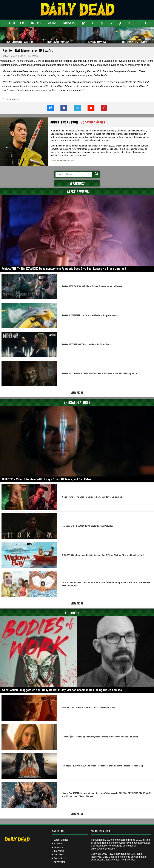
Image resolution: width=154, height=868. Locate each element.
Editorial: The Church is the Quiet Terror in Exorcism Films (88, 708)
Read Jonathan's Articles (62, 161)
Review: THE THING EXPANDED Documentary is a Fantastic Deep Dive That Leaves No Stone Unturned (64, 269)
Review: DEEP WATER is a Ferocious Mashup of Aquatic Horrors (90, 315)
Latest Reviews (77, 191)
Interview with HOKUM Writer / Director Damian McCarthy (87, 526)
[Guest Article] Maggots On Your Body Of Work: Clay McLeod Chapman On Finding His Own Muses (62, 690)
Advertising (59, 862)
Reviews (52, 23)
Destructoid (14, 99)
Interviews (69, 23)
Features (36, 23)
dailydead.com (123, 854)
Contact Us (59, 858)
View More (77, 393)
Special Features (77, 402)
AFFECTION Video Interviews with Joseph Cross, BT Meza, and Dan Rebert (47, 479)
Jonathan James (29, 56)
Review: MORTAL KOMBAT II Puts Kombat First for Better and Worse (92, 286)
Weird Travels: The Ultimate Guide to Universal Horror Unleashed (92, 497)
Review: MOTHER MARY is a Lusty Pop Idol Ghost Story (86, 344)
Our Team (59, 855)
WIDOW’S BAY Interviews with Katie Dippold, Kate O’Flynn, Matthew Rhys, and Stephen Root (103, 555)
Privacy (115, 860)
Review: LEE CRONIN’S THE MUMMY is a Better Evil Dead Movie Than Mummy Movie (100, 373)
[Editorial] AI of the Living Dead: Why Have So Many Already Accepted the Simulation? (101, 737)
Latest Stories (16, 23)
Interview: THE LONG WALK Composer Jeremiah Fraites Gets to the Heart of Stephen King (102, 766)
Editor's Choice (77, 613)
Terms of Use (128, 860)
